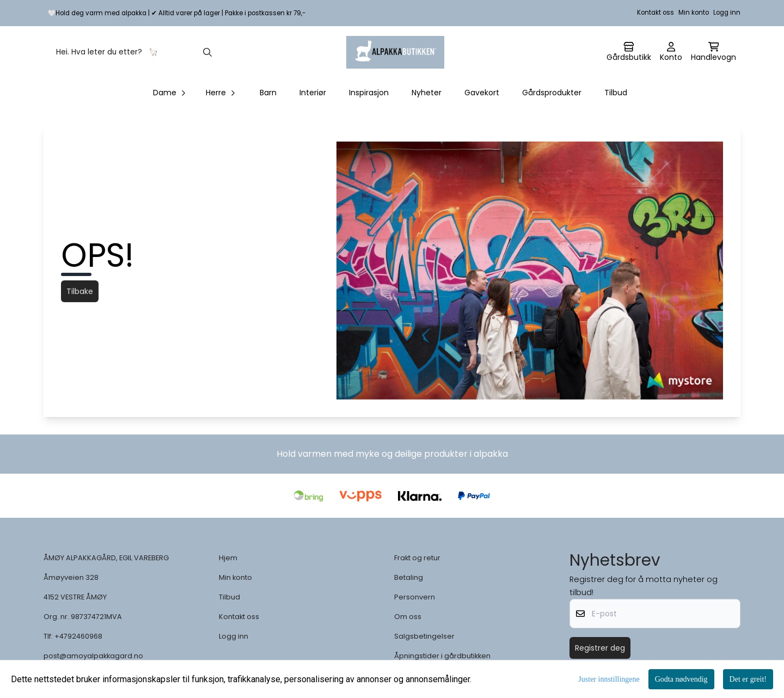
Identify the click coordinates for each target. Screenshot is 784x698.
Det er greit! (748, 679)
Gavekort (482, 93)
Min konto (694, 13)
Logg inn (727, 13)
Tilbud (616, 93)
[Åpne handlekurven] (713, 52)
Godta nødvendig (681, 679)
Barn (268, 93)
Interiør (313, 93)
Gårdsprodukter (552, 93)
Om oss (408, 617)
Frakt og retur (417, 558)
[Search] (207, 52)
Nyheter (427, 93)
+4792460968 (78, 636)
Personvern (415, 597)
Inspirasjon (369, 93)
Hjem (228, 558)
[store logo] (395, 52)
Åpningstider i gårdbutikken (442, 656)
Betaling (409, 577)
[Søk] (133, 52)
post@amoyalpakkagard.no (93, 656)
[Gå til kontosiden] (629, 52)
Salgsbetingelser (424, 636)
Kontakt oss (656, 13)
